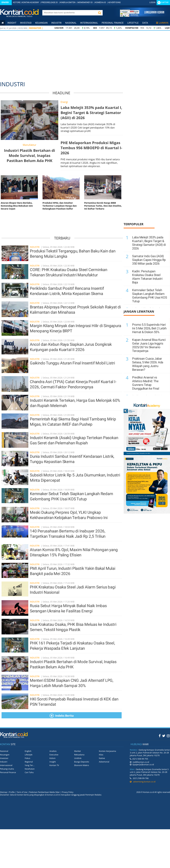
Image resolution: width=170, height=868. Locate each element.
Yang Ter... (30, 765)
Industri (56, 23)
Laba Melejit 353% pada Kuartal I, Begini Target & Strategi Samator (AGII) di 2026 (149, 243)
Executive (54, 755)
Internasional (89, 23)
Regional (29, 762)
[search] (69, 12)
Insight (53, 762)
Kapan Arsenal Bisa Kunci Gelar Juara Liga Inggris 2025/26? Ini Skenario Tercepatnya (149, 345)
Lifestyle (133, 23)
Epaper (5, 2)
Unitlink (78, 758)
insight (12, 23)
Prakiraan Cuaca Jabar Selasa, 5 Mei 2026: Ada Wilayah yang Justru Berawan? (148, 364)
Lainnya (162, 23)
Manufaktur (30, 145)
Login (152, 2)
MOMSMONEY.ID (85, 2)
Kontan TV (54, 765)
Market (78, 751)
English (28, 751)
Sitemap (4, 792)
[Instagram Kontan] (168, 736)
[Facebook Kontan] (160, 736)
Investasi (26, 23)
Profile (12, 792)
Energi (64, 102)
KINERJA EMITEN (68, 2)
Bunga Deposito (82, 762)
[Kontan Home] (3, 23)
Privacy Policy (68, 792)
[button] (100, 13)
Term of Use (22, 792)
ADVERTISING (114, 2)
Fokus (28, 758)
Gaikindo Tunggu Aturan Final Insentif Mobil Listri (72, 363)
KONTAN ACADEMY (30, 2)
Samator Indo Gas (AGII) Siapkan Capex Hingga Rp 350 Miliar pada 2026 (149, 260)
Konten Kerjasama (107, 751)
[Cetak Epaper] (142, 16)
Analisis (53, 751)
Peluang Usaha (7, 769)
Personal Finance (113, 23)
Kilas (101, 755)
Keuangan (41, 23)
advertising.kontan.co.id (143, 782)
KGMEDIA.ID (100, 2)
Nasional (71, 23)
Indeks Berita (62, 716)
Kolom (52, 758)
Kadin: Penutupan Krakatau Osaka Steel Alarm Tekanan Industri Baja (147, 277)
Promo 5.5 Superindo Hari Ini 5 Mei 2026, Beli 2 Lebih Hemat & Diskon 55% (149, 328)
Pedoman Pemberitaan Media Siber (44, 792)
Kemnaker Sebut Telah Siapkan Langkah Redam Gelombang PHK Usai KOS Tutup (150, 296)
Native (102, 758)
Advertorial (104, 762)
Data (145, 23)
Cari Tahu (29, 772)
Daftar (165, 2)
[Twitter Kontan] (164, 736)
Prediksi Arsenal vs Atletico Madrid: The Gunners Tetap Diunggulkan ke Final (146, 383)
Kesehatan (30, 769)
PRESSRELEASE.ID (50, 2)
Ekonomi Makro (82, 765)
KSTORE (17, 2)
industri (35, 247)
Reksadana (79, 755)
